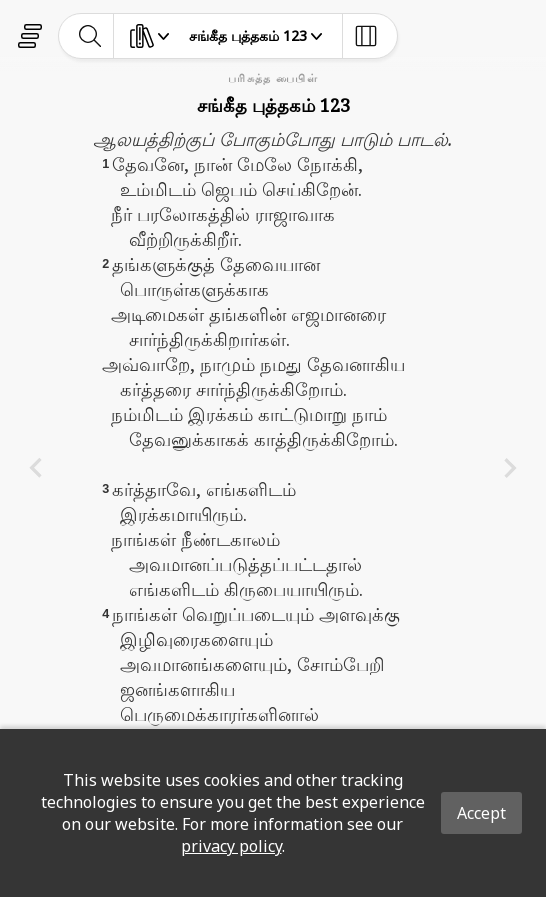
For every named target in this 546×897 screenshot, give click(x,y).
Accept (481, 813)
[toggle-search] (90, 36)
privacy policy (231, 846)
